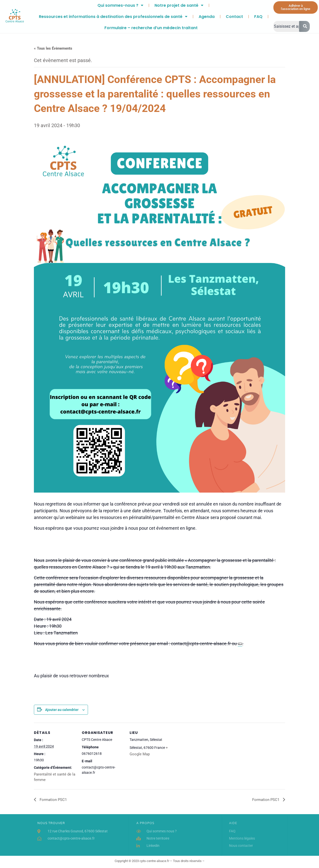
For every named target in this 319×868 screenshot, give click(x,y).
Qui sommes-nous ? (120, 5)
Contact (234, 17)
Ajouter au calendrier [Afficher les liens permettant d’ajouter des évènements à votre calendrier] (62, 710)
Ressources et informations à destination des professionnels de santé (113, 16)
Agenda (207, 17)
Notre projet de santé (179, 5)
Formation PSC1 (53, 800)
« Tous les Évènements (53, 48)
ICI (240, 644)
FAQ (258, 17)
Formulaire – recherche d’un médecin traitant (151, 28)
